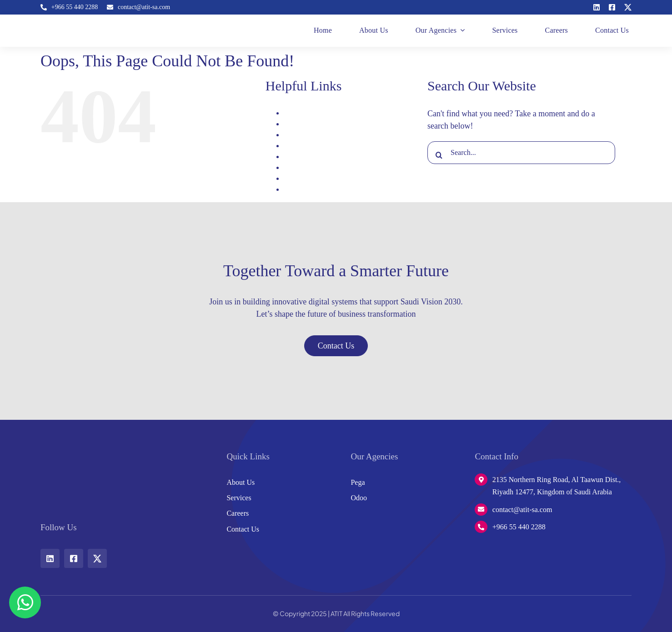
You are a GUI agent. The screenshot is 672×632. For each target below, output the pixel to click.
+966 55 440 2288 (519, 527)
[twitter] (628, 7)
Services (296, 178)
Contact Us (300, 135)
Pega (291, 167)
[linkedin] (597, 7)
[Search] (439, 155)
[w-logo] (68, 451)
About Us (298, 113)
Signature (298, 189)
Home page (300, 146)
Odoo (292, 157)
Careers (295, 124)
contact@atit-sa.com (522, 510)
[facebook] (612, 7)
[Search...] (521, 153)
